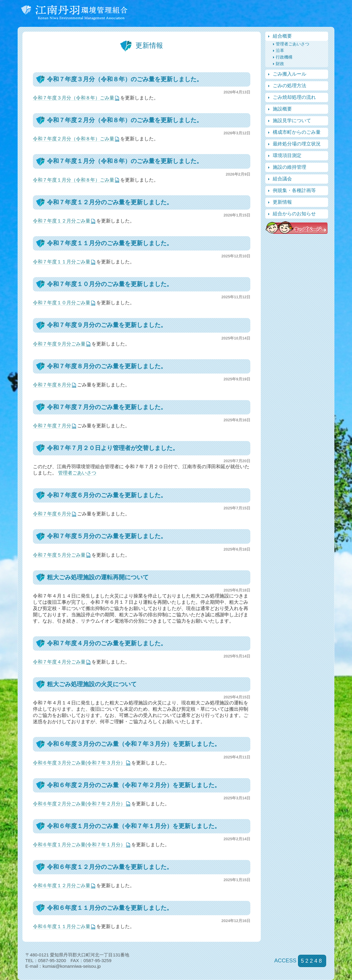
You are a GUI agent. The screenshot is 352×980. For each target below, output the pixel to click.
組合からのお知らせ (294, 214)
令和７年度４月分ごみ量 (59, 662)
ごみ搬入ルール (289, 74)
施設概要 (282, 109)
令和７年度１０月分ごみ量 (62, 303)
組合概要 (282, 36)
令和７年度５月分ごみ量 (59, 555)
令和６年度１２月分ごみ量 (62, 885)
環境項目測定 (287, 155)
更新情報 (282, 202)
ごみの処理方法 (289, 86)
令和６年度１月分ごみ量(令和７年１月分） (79, 845)
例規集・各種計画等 (294, 190)
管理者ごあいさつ (77, 473)
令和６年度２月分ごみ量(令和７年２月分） (79, 804)
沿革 (280, 50)
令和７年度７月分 (52, 426)
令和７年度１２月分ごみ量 (62, 221)
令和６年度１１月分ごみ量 (62, 926)
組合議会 (282, 179)
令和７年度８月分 (52, 385)
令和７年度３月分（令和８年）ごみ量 (74, 98)
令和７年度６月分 (52, 514)
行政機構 (284, 57)
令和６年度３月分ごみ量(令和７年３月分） (79, 763)
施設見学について (292, 120)
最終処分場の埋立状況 (297, 144)
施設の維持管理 (289, 167)
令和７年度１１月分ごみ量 (62, 262)
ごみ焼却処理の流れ (294, 97)
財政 (280, 64)
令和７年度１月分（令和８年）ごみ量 (74, 180)
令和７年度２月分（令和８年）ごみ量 (74, 139)
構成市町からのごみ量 (297, 132)
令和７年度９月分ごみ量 (59, 344)
